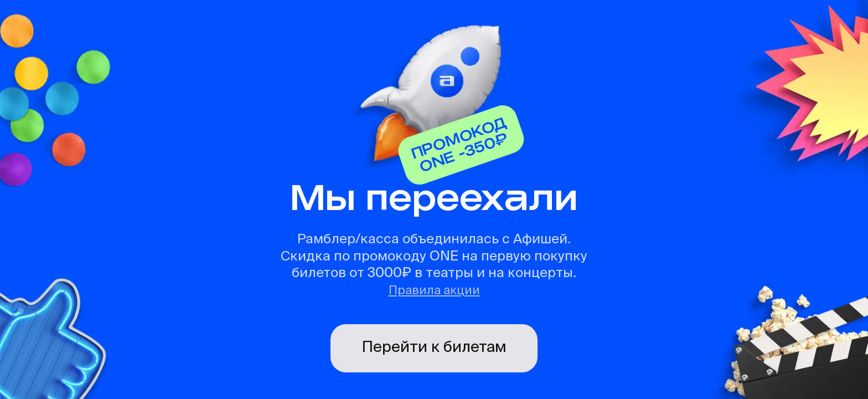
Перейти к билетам (434, 347)
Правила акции (434, 291)
